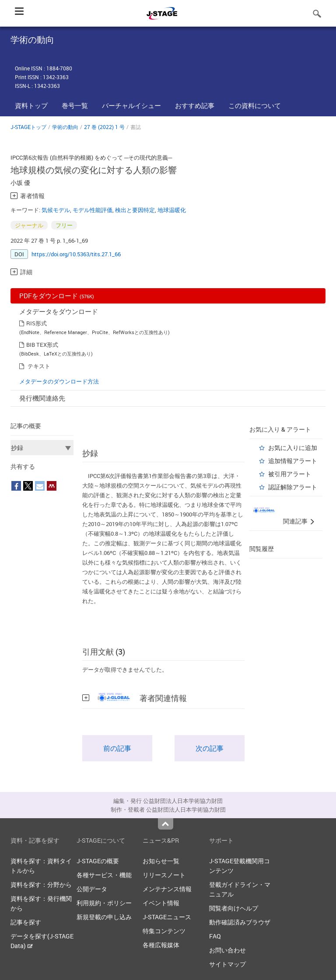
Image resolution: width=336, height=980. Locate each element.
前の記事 (117, 748)
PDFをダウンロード (57, 296)
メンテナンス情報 (167, 889)
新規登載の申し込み (104, 917)
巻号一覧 (75, 105)
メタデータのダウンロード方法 (59, 381)
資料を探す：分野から (41, 884)
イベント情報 (161, 903)
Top (166, 824)
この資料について (255, 105)
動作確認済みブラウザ (240, 922)
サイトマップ (227, 964)
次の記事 (210, 748)
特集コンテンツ (164, 931)
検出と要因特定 (135, 210)
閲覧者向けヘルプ (234, 908)
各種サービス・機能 (104, 875)
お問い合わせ (227, 950)
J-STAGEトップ (28, 127)
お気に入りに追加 (293, 448)
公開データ (92, 889)
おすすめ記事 (195, 105)
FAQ (215, 936)
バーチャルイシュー (131, 105)
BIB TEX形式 (42, 345)
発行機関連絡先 (42, 398)
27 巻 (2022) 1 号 (104, 127)
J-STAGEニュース (167, 917)
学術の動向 (65, 127)
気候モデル (56, 210)
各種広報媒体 (161, 945)
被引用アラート (290, 474)
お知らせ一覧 (161, 861)
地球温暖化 (172, 210)
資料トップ (31, 105)
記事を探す (26, 922)
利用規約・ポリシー (104, 903)
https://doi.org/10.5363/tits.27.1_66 (76, 254)
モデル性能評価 (93, 210)
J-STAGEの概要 (98, 861)
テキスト (39, 366)
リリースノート (164, 875)
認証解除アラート (293, 487)
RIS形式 (37, 323)
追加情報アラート (293, 461)
